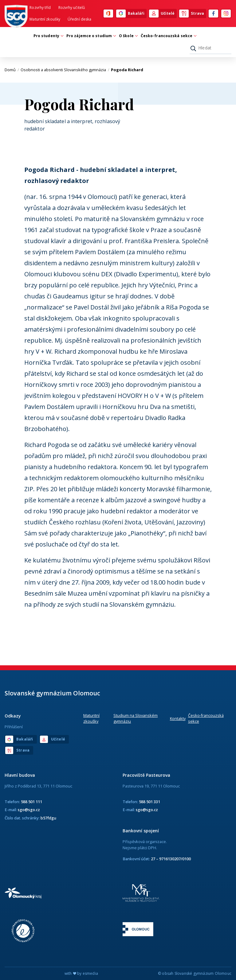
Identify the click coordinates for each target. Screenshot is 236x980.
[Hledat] (210, 48)
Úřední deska (79, 19)
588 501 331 (149, 802)
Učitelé (162, 14)
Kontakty (178, 718)
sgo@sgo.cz (29, 810)
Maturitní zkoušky (45, 19)
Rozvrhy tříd (40, 8)
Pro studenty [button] (48, 36)
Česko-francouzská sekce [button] (168, 36)
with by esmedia (81, 973)
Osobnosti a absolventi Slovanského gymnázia (65, 70)
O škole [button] (128, 36)
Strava (192, 14)
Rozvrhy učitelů (72, 8)
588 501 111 (31, 802)
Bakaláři (130, 14)
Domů (12, 70)
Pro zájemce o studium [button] (91, 36)
